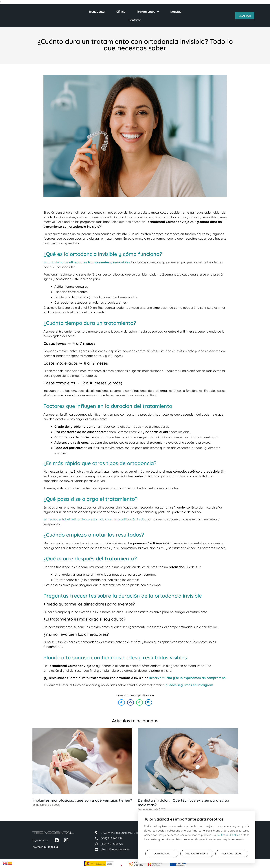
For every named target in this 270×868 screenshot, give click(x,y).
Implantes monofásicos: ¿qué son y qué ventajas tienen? (82, 800)
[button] (122, 702)
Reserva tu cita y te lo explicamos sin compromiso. (188, 678)
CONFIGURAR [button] (162, 852)
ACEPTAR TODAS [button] (232, 852)
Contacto (135, 20)
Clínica (121, 12)
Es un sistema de (87, 262)
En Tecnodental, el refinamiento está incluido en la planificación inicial (94, 519)
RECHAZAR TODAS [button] (197, 852)
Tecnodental (97, 12)
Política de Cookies (228, 834)
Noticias (176, 12)
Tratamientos (148, 12)
